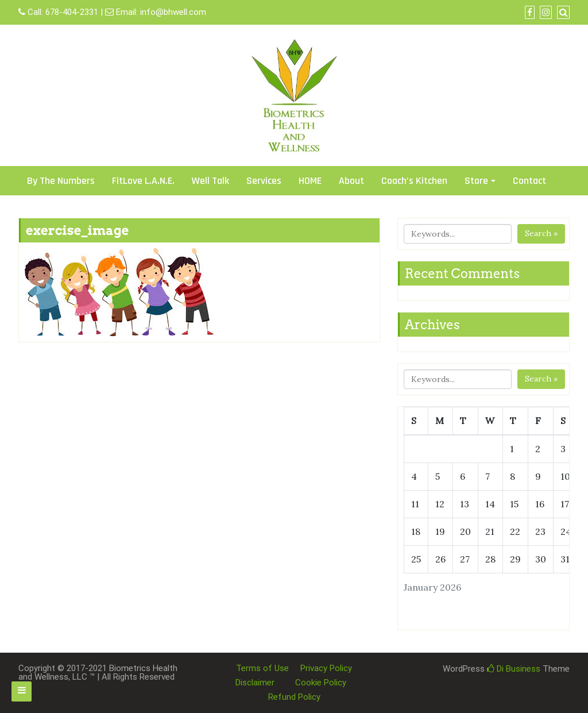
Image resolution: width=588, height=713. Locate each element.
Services (264, 181)
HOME (310, 181)
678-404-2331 (72, 12)
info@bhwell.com (173, 12)
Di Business (514, 669)
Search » (541, 233)
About (351, 181)
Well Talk (210, 181)
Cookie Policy (321, 683)
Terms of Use (262, 668)
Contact (529, 181)
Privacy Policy (326, 668)
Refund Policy (294, 697)
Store (476, 181)
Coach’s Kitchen (414, 181)
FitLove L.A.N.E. (143, 181)
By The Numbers (61, 181)
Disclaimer (255, 683)
